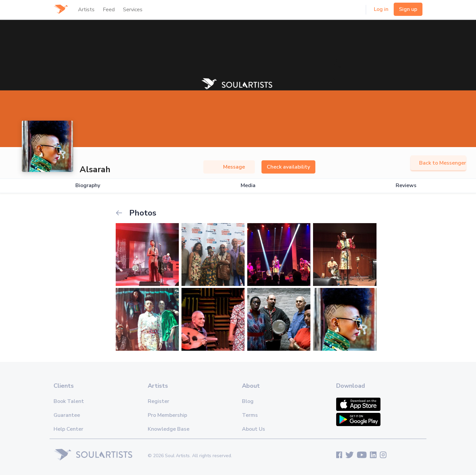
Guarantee (67, 415)
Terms (250, 415)
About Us (254, 429)
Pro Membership (167, 415)
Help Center (68, 429)
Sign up (408, 9)
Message (229, 167)
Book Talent (69, 401)
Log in (381, 9)
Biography (88, 186)
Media (248, 186)
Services (133, 10)
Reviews (406, 186)
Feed (109, 10)
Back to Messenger (438, 163)
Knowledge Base (169, 429)
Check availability (288, 167)
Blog (248, 401)
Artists (86, 10)
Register (159, 401)
